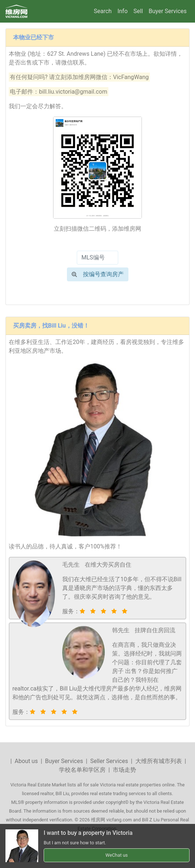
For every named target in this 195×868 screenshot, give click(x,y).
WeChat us (117, 855)
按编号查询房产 (98, 274)
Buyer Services (168, 11)
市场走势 (124, 770)
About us (26, 761)
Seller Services (109, 761)
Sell (138, 11)
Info (123, 11)
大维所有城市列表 (159, 761)
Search (103, 11)
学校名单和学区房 (82, 770)
